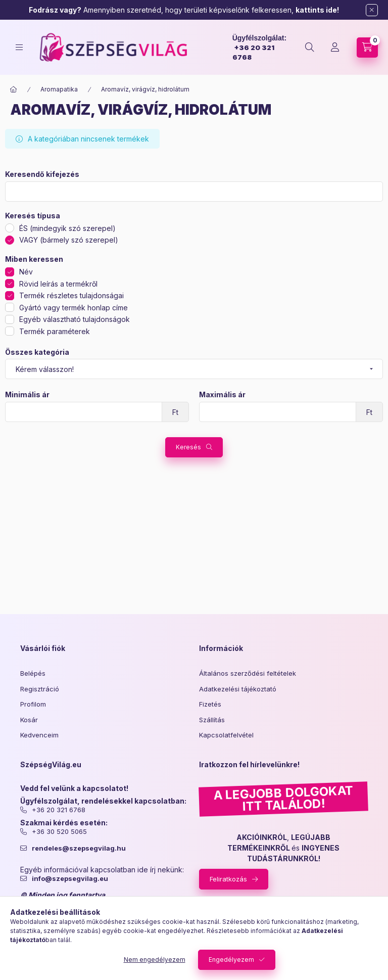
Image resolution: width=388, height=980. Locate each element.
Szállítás (212, 720)
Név (26, 272)
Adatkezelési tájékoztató (238, 689)
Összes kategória (37, 352)
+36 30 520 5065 (59, 832)
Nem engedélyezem (155, 960)
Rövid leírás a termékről (58, 284)
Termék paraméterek (55, 331)
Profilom (33, 704)
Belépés (33, 673)
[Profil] (335, 48)
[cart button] (367, 48)
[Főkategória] (14, 89)
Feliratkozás (228, 879)
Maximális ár (222, 395)
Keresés (188, 447)
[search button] (310, 48)
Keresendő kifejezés (42, 174)
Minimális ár (27, 395)
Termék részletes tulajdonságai (71, 295)
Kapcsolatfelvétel (226, 735)
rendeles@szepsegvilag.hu (79, 848)
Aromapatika (59, 89)
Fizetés (210, 704)
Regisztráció (40, 689)
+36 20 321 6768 (59, 810)
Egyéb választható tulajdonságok (75, 319)
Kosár (29, 720)
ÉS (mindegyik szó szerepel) (67, 228)
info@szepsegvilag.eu (70, 879)
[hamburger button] (19, 47)
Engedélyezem (231, 960)
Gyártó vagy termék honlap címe (74, 308)
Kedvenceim (39, 735)
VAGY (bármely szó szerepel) (69, 240)
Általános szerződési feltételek (248, 673)
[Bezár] (372, 10)
